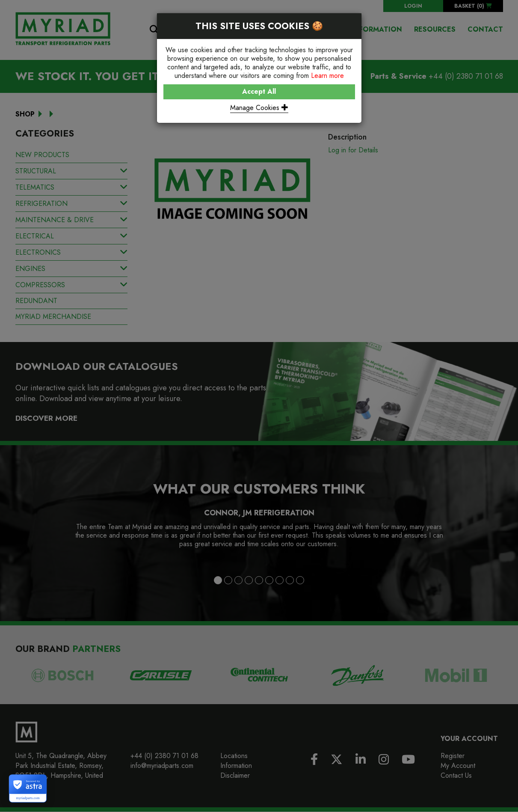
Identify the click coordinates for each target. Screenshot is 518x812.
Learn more (327, 76)
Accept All (259, 91)
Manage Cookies (259, 108)
